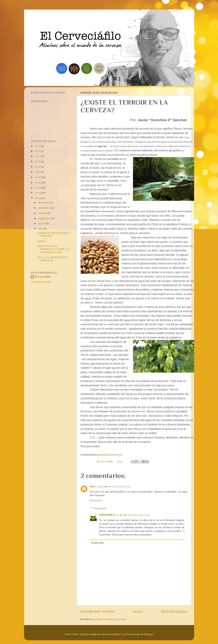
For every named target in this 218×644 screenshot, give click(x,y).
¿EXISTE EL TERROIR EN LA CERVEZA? (54, 235)
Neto (93, 487)
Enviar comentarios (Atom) (111, 619)
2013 (38, 188)
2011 (37, 198)
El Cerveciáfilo (43, 277)
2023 (38, 146)
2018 (38, 162)
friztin (116, 634)
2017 (38, 167)
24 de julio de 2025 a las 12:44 (133, 515)
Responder (96, 501)
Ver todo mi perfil (41, 282)
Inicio (138, 612)
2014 (38, 183)
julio (41, 229)
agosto (42, 224)
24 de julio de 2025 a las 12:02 (114, 487)
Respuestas (100, 508)
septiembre (45, 218)
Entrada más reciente (98, 612)
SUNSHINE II (107, 515)
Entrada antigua (174, 612)
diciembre (44, 203)
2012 (38, 193)
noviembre (44, 208)
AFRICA (42, 241)
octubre (42, 213)
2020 (38, 156)
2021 (38, 151)
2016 (38, 172)
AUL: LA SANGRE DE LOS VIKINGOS (52, 259)
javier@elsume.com (110, 455)
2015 (38, 177)
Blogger (149, 634)
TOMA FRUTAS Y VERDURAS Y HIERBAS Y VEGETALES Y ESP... (53, 249)
